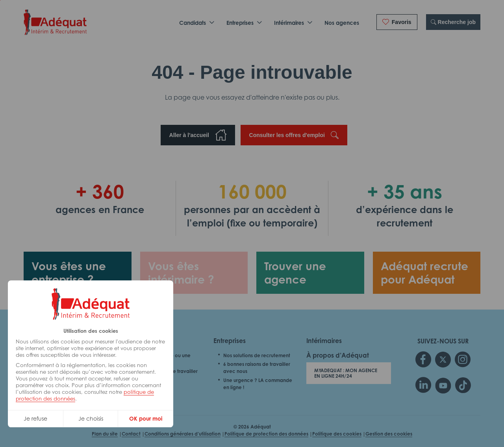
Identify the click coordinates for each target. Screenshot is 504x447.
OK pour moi (146, 418)
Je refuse (35, 418)
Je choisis (91, 418)
